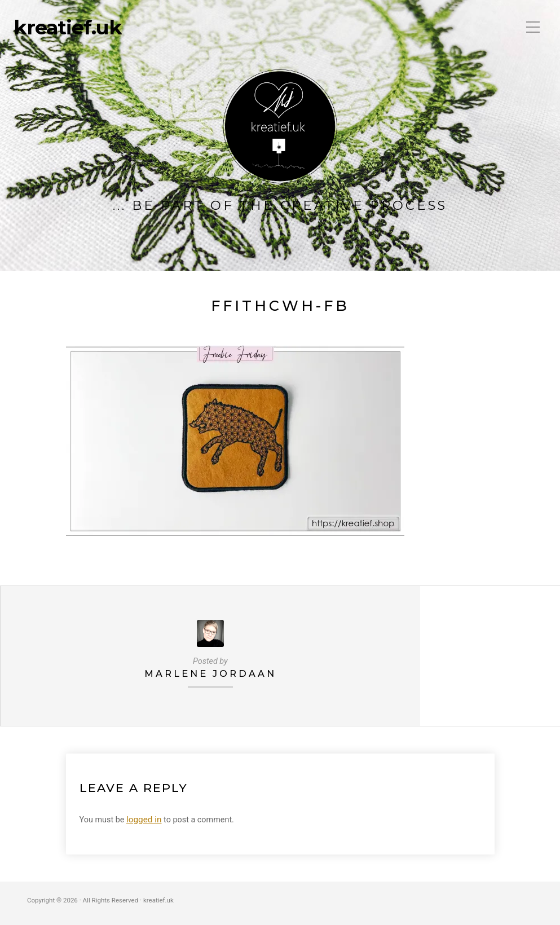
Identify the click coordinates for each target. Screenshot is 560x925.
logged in (143, 819)
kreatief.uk (68, 28)
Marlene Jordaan (210, 673)
